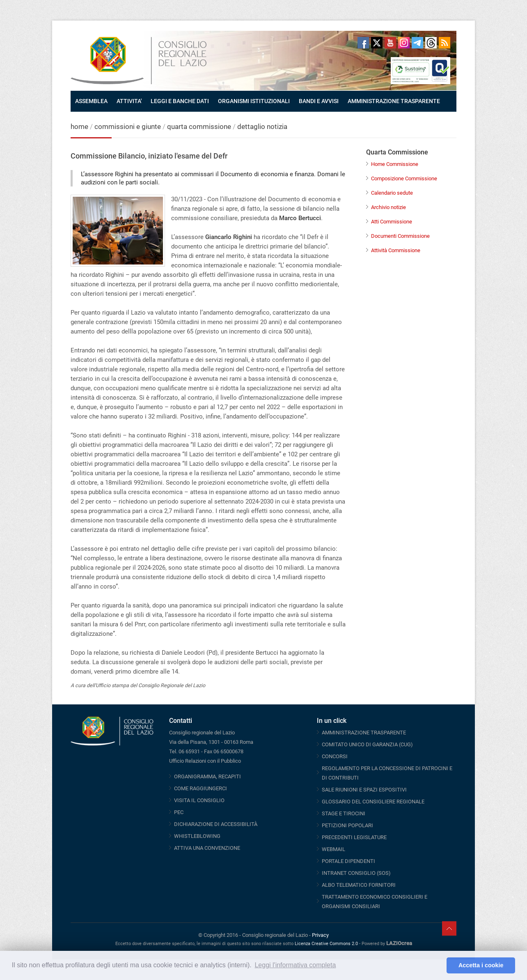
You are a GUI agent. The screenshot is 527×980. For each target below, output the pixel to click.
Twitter (377, 43)
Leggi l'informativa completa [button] (295, 965)
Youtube (390, 43)
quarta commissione (199, 127)
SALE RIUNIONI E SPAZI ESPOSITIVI (364, 790)
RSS (445, 43)
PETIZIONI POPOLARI (347, 825)
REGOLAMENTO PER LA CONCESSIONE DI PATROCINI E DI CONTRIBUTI (387, 773)
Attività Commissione (396, 250)
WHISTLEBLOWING (197, 836)
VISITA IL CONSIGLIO (199, 800)
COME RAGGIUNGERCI (200, 788)
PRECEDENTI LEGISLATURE (354, 837)
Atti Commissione (392, 222)
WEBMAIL (333, 849)
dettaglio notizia (262, 127)
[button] (438, 966)
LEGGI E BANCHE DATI (180, 101)
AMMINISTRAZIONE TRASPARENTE (394, 101)
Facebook (363, 43)
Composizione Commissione (404, 178)
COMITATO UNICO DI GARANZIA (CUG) (367, 744)
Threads (431, 43)
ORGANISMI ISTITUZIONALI (254, 101)
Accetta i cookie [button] (481, 965)
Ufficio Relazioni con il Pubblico (205, 761)
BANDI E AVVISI (319, 101)
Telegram (417, 43)
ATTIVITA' (129, 101)
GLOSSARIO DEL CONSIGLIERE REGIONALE (373, 802)
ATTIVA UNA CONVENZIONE (207, 848)
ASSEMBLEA (91, 101)
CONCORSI (335, 756)
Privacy (320, 935)
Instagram (404, 43)
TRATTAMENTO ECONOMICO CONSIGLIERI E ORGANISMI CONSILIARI (375, 902)
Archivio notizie (388, 207)
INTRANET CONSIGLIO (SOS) (356, 873)
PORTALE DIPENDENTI (348, 861)
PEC (179, 812)
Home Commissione (395, 164)
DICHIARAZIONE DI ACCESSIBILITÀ (216, 824)
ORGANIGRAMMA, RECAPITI (207, 776)
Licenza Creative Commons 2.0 (326, 944)
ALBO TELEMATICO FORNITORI (359, 885)
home (79, 127)
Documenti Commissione (400, 236)
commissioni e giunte (128, 127)
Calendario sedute (392, 193)
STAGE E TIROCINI (344, 813)
